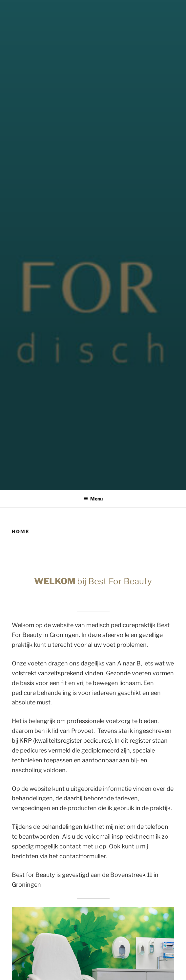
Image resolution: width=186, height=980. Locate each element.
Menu (93, 499)
